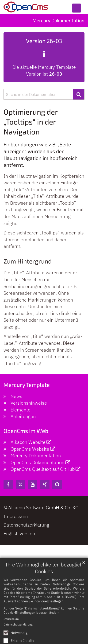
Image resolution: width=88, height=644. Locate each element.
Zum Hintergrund (28, 261)
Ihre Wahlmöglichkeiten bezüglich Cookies (44, 579)
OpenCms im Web (26, 431)
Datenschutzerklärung (18, 636)
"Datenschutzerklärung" (42, 620)
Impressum (11, 630)
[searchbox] (38, 94)
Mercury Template (27, 385)
